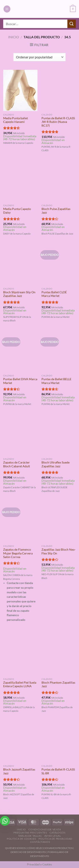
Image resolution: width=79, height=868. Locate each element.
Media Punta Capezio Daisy (17, 211)
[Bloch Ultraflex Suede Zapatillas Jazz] (59, 435)
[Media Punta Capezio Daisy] (20, 181)
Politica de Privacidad (55, 839)
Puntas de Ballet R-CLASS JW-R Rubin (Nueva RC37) (58, 122)
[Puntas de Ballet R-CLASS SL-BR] (59, 742)
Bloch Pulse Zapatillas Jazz (56, 211)
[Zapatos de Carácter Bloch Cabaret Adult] (20, 435)
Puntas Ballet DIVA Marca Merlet (20, 381)
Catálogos (58, 833)
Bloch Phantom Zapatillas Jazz (58, 684)
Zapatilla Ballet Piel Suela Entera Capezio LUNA (20, 684)
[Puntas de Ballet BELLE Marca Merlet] (59, 352)
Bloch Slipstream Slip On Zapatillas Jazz (19, 294)
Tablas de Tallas (30, 836)
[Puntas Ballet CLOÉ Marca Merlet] (59, 264)
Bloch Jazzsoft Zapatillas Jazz (19, 771)
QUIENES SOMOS (15, 848)
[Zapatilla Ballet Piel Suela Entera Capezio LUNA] (20, 655)
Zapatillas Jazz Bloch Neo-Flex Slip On (59, 551)
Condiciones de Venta (45, 829)
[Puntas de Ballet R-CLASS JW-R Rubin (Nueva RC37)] (59, 90)
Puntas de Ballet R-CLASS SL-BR (58, 771)
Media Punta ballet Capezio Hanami (15, 120)
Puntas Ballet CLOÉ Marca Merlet (54, 294)
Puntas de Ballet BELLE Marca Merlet (56, 381)
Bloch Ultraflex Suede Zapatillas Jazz (56, 464)
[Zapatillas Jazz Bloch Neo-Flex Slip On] (59, 522)
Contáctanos (40, 842)
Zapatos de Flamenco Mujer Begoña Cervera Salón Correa (18, 553)
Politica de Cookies (21, 839)
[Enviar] (72, 24)
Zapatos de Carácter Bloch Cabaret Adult (17, 464)
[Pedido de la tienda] (39, 57)
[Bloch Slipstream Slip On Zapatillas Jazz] (20, 264)
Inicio (14, 37)
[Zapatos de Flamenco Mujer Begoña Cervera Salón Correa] (20, 522)
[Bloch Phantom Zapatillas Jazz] (59, 655)
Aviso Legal (53, 836)
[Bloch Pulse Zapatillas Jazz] (59, 181)
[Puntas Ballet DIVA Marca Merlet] (20, 352)
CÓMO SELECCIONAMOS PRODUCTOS (50, 848)
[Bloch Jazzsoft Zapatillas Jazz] (20, 742)
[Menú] (7, 9)
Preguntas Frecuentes (30, 833)
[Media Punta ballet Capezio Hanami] (20, 90)
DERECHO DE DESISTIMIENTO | (29, 852)
